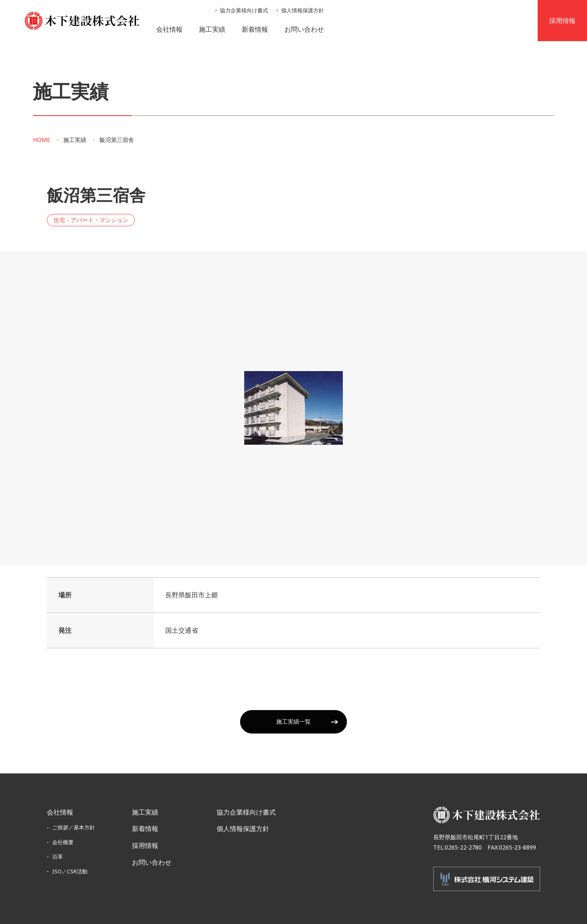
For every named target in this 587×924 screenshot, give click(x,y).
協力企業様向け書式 (244, 10)
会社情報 (169, 29)
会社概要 (63, 842)
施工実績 (212, 29)
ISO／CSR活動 (70, 871)
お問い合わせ (304, 29)
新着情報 (255, 29)
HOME (42, 140)
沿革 (58, 857)
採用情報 (145, 845)
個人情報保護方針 (303, 10)
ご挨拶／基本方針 (74, 827)
